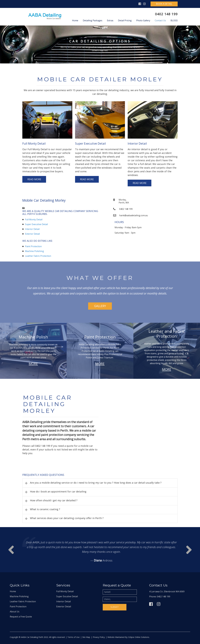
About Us (15, 612)
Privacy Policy (99, 637)
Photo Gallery (143, 20)
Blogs (174, 20)
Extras (110, 20)
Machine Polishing (34, 251)
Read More (34, 179)
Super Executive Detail (36, 224)
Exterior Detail (32, 234)
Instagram (144, 4)
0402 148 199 (166, 14)
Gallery (100, 306)
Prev (189, 550)
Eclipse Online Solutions (138, 637)
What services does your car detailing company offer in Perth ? (67, 518)
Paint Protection (33, 246)
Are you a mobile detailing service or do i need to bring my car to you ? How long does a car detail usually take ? (96, 483)
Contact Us (160, 20)
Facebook (140, 4)
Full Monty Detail (34, 219)
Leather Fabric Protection (38, 256)
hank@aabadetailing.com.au (134, 215)
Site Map (86, 637)
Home (75, 20)
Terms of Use (74, 637)
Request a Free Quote (21, 617)
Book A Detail (164, 4)
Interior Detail (32, 229)
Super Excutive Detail (67, 596)
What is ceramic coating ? (45, 509)
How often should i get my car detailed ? (54, 500)
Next (11, 550)
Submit (115, 607)
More (33, 364)
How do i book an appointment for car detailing (58, 491)
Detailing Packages (93, 20)
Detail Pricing (125, 20)
